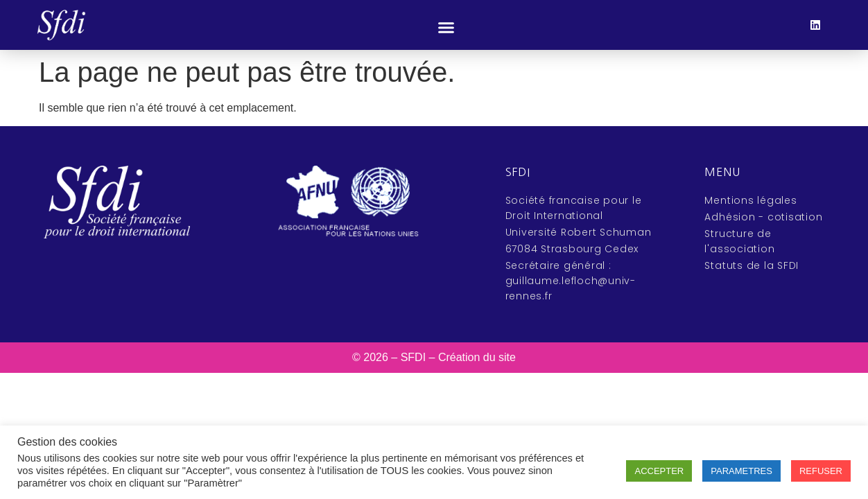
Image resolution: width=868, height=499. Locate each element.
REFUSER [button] (821, 471)
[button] (446, 28)
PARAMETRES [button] (741, 471)
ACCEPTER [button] (659, 471)
